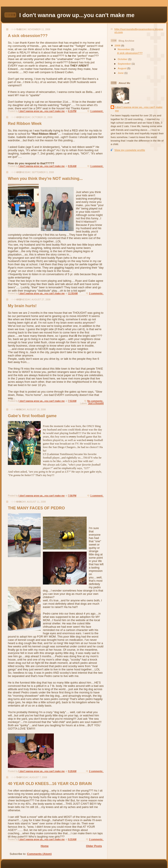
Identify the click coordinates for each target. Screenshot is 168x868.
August (122, 68)
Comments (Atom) (39, 854)
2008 (118, 45)
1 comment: (97, 111)
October (123, 59)
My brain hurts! (22, 306)
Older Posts (94, 846)
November (124, 49)
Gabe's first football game (32, 416)
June (121, 73)
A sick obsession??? (28, 36)
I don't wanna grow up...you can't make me (139, 109)
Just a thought (96, 403)
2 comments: (96, 293)
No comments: (95, 401)
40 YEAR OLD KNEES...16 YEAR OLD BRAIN (50, 784)
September (125, 64)
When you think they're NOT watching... (45, 179)
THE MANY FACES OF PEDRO (36, 508)
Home (45, 846)
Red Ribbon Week (25, 124)
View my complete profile (130, 150)
